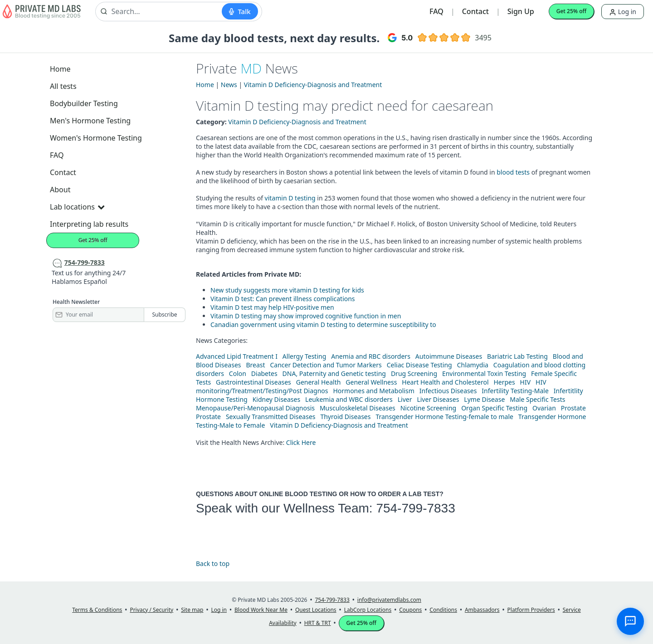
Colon (238, 373)
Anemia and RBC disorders (371, 356)
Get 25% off (571, 11)
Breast (255, 365)
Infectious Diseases (448, 391)
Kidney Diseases (277, 399)
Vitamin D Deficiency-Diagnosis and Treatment (313, 85)
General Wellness (371, 382)
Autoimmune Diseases (449, 356)
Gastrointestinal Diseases (253, 382)
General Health (319, 382)
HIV (526, 382)
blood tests (514, 172)
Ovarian (544, 408)
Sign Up (521, 11)
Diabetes (264, 373)
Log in (623, 12)
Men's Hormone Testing (90, 121)
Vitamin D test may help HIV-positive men (272, 307)
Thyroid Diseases (345, 417)
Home (60, 69)
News (229, 85)
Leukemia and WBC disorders (349, 399)
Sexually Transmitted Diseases (271, 417)
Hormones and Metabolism (373, 391)
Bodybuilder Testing (84, 103)
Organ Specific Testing (494, 408)
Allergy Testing (304, 356)
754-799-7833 (415, 508)
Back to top (213, 563)
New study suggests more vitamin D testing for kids (287, 290)
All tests (63, 86)
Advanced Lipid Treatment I (237, 356)
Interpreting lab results (89, 224)
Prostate (573, 408)
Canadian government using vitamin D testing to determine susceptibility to (323, 324)
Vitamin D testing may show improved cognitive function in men (306, 316)
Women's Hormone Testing (96, 138)
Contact (475, 11)
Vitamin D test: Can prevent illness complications (283, 299)
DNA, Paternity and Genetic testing (334, 373)
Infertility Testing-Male (515, 391)
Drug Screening (414, 373)
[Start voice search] (240, 11)
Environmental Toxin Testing (484, 373)
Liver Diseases (438, 399)
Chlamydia (473, 365)
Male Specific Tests (537, 399)
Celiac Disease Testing (419, 365)
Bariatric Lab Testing (517, 356)
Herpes (504, 382)
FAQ (436, 11)
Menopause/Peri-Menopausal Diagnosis (255, 408)
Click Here (301, 442)
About (60, 190)
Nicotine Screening (429, 408)
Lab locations (77, 207)
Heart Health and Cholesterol (445, 382)
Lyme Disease (484, 399)
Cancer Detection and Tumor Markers (326, 365)
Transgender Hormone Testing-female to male (444, 417)
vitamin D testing (290, 198)
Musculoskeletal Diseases (358, 408)
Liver (405, 399)
